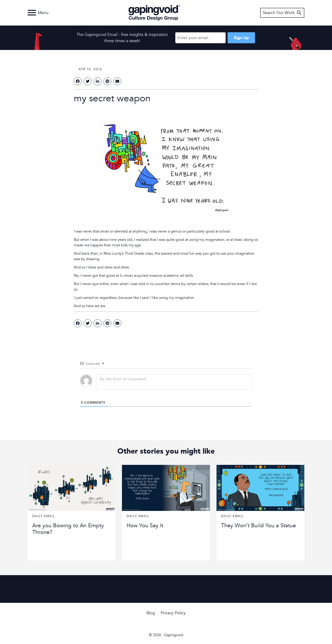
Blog (151, 613)
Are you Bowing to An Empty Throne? (68, 529)
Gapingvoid (154, 13)
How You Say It (145, 526)
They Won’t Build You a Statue (258, 526)
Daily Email (44, 516)
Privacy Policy (173, 613)
